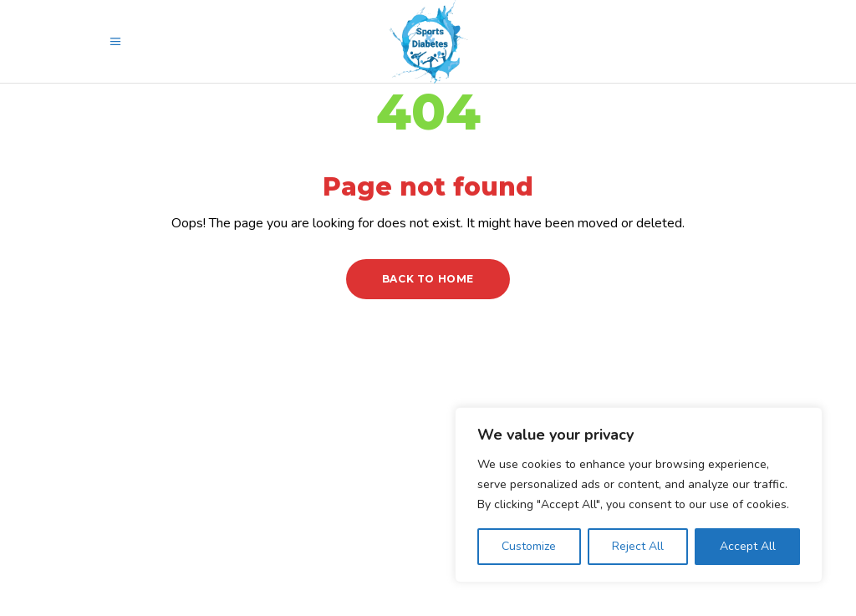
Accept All (748, 546)
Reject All (638, 546)
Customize (529, 546)
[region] (639, 495)
